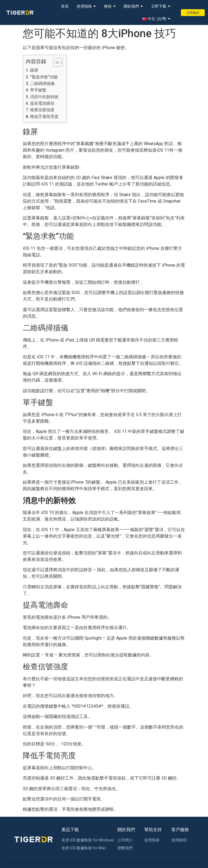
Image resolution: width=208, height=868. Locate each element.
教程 (110, 6)
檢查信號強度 (42, 110)
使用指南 (86, 6)
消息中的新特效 (44, 97)
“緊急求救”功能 (44, 77)
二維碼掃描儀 (42, 84)
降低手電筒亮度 (44, 117)
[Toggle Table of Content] (55, 62)
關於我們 (133, 6)
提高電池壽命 (42, 103)
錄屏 (34, 70)
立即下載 (161, 6)
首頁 (65, 6)
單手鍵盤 (38, 90)
